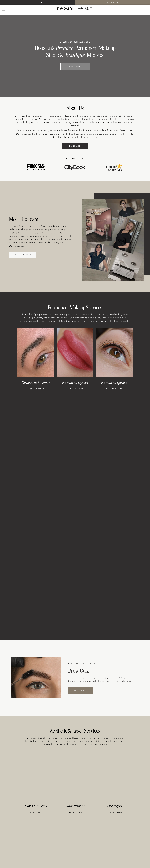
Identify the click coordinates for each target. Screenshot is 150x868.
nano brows (76, 119)
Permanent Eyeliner (114, 383)
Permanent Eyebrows (36, 383)
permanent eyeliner (104, 119)
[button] (4, 10)
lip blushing (88, 119)
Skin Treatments (36, 806)
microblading (62, 119)
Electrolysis (114, 806)
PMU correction (123, 119)
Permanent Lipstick (75, 383)
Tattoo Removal (75, 806)
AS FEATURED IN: (75, 158)
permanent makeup (45, 116)
